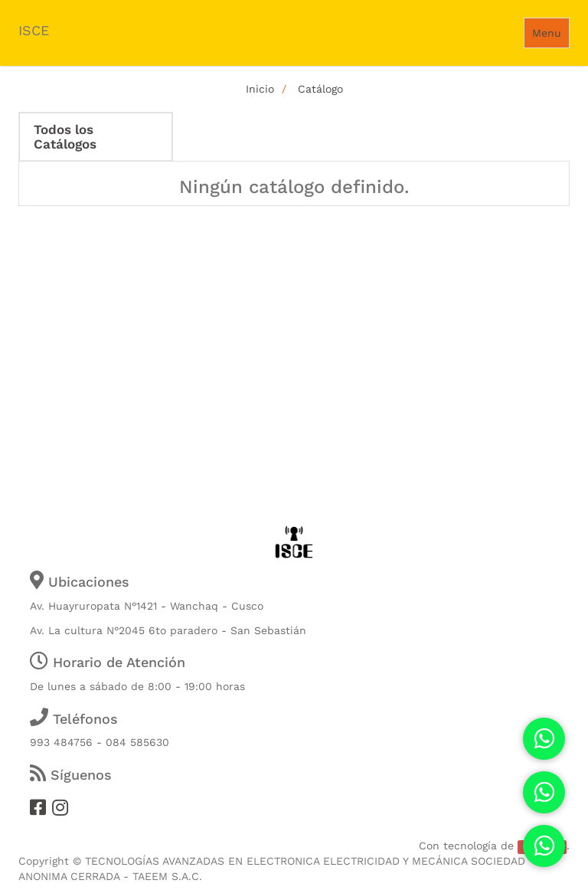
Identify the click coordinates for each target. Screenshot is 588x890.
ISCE (34, 30)
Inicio (260, 89)
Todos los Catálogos (65, 137)
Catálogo (320, 89)
